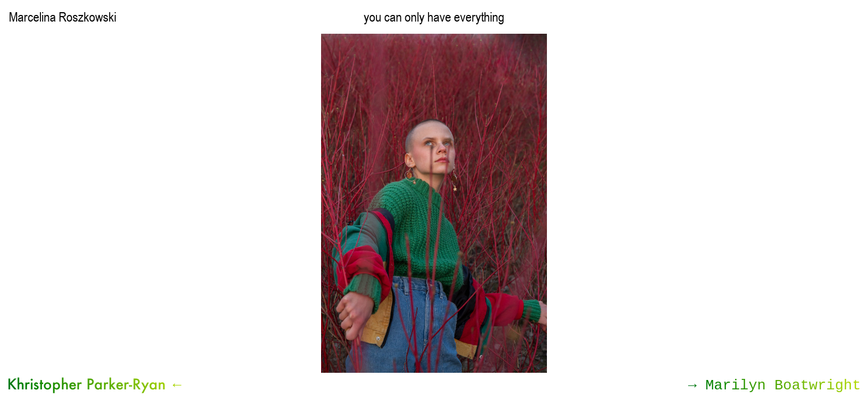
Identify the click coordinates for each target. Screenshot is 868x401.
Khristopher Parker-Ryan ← (96, 384)
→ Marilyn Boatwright (774, 386)
